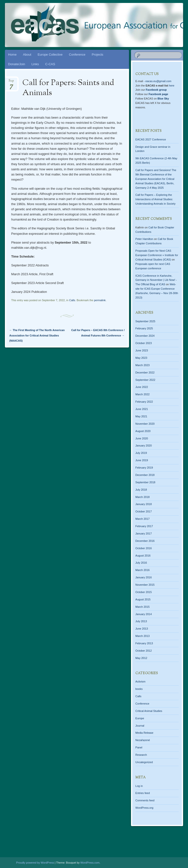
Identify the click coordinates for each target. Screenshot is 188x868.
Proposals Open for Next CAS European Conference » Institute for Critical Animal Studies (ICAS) (157, 255)
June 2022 (142, 387)
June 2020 (142, 438)
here (172, 86)
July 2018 (141, 490)
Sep (11, 82)
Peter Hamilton (144, 239)
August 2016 (143, 556)
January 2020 (144, 446)
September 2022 (145, 380)
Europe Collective (50, 55)
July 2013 (141, 621)
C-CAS (50, 64)
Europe (140, 718)
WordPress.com (90, 863)
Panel (139, 747)
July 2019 (141, 453)
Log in (139, 786)
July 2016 (141, 563)
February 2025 (144, 328)
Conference (77, 55)
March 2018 (142, 497)
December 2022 (145, 372)
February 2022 (144, 402)
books (139, 689)
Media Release (144, 733)
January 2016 (144, 577)
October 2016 (144, 548)
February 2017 (144, 526)
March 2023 (142, 365)
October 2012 (144, 651)
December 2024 (145, 336)
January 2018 (144, 504)
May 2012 (141, 658)
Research (141, 755)
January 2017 (144, 533)
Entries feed (143, 793)
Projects (98, 55)
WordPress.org (144, 808)
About (27, 55)
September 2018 (145, 482)
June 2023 (142, 350)
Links (35, 64)
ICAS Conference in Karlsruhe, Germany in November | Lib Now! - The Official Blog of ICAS (156, 280)
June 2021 (142, 409)
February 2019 (144, 468)
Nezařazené (143, 740)
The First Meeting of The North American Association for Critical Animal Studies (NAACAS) (37, 335)
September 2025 (145, 321)
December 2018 (145, 475)
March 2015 (142, 607)
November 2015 (145, 585)
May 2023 (141, 358)
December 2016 (145, 541)
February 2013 (144, 643)
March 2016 (142, 570)
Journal (140, 726)
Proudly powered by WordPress (35, 863)
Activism (140, 682)
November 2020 (145, 424)
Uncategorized (144, 762)
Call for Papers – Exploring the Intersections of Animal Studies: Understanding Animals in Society (155, 199)
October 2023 (144, 343)
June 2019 (142, 460)
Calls (72, 300)
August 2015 (143, 599)
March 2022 (142, 394)
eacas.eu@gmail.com (158, 81)
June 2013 (142, 629)
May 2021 (141, 416)
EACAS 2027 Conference (151, 139)
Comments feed (145, 800)
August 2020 (143, 431)
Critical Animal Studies (149, 711)
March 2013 (142, 636)
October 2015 (144, 592)
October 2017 (144, 511)
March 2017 (142, 519)
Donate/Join (17, 64)
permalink (100, 300)
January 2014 (144, 614)
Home (12, 55)
